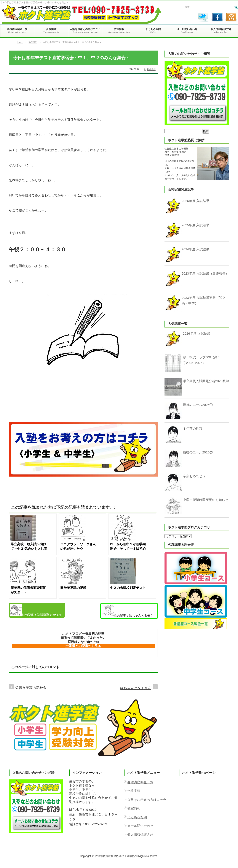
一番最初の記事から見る (83, 646)
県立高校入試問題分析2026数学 (206, 381)
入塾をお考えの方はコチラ (147, 800)
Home (20, 42)
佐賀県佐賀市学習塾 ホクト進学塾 (115, 856)
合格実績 (134, 791)
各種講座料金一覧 (140, 782)
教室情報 (134, 808)
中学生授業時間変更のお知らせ (206, 500)
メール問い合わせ (140, 826)
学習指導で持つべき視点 (36, 611)
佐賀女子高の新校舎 (31, 688)
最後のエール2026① (198, 405)
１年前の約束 (193, 428)
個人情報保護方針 (140, 835)
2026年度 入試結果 (197, 333)
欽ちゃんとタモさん (128, 612)
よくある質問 (137, 817)
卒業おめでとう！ (196, 476)
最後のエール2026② (198, 452)
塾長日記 (33, 42)
